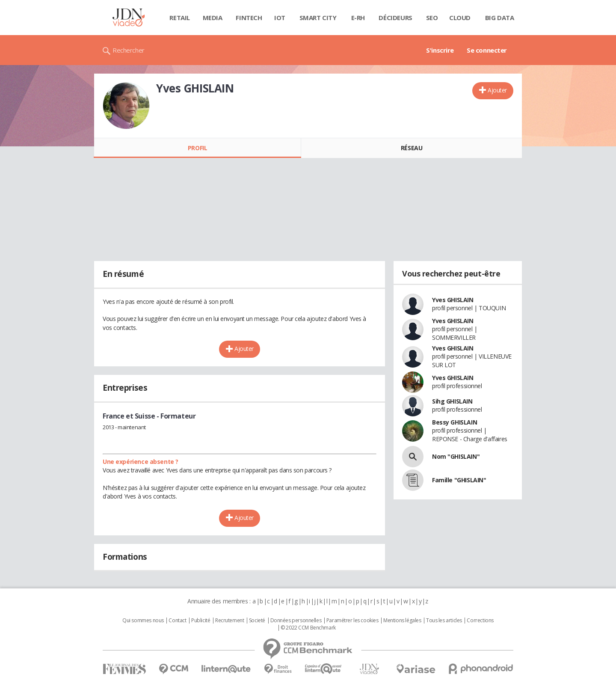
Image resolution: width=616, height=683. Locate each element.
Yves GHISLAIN (453, 300)
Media (213, 18)
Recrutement (230, 621)
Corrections (480, 621)
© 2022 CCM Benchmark (308, 628)
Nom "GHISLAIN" (456, 456)
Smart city (318, 18)
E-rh (358, 18)
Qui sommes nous (143, 621)
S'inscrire (440, 50)
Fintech (249, 18)
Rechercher (129, 50)
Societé (257, 621)
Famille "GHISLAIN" (459, 480)
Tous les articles (444, 621)
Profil (197, 148)
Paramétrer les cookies (352, 621)
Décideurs (395, 18)
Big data (500, 18)
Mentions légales (402, 621)
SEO (432, 18)
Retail (179, 18)
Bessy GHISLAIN (455, 422)
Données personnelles (296, 621)
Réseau (412, 148)
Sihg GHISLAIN (452, 401)
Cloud (460, 18)
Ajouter (497, 90)
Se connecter (487, 50)
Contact (177, 621)
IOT (280, 18)
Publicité (201, 621)
